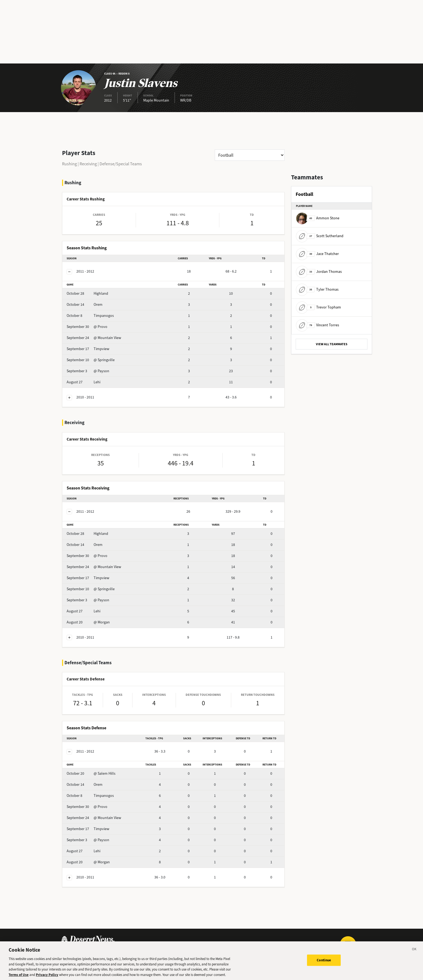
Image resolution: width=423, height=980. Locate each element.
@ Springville (91, 360)
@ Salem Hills (91, 773)
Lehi (83, 382)
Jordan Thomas (319, 272)
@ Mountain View (94, 338)
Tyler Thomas (317, 289)
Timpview (88, 349)
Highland (87, 293)
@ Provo (87, 327)
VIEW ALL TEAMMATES (332, 344)
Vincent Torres (318, 325)
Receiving (88, 164)
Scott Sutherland (320, 236)
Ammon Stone (318, 218)
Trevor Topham (318, 307)
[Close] (414, 953)
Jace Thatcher (317, 254)
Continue (324, 963)
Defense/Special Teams (121, 164)
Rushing (69, 164)
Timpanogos (90, 316)
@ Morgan (88, 622)
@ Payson (88, 371)
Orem (85, 305)
